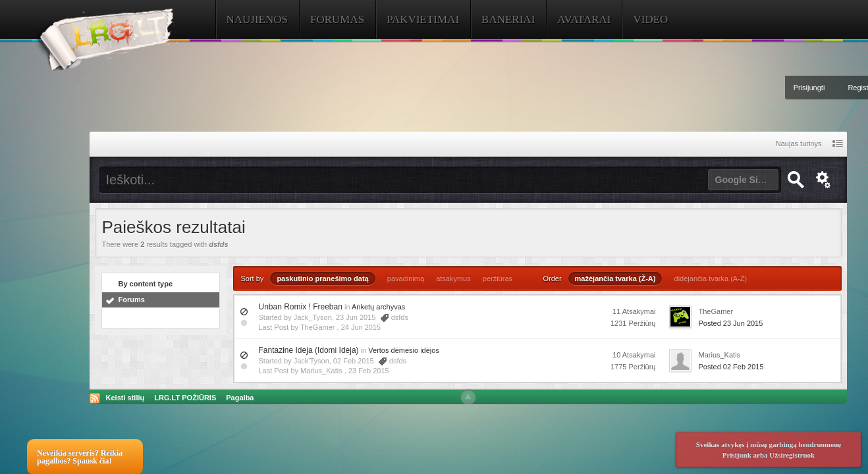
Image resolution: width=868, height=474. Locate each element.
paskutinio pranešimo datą (322, 278)
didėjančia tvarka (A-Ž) (711, 278)
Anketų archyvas (378, 307)
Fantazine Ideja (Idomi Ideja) (309, 350)
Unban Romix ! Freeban (301, 307)
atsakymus (453, 278)
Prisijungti (809, 88)
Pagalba (240, 398)
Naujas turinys (799, 144)
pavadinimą (406, 278)
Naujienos (258, 19)
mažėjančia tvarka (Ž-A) (615, 278)
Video (650, 19)
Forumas (337, 19)
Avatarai (584, 19)
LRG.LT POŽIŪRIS (185, 398)
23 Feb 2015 (369, 371)
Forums (132, 300)
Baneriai (508, 19)
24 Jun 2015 (361, 327)
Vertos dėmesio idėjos (404, 350)
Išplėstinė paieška (824, 180)
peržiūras (498, 278)
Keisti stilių (125, 398)
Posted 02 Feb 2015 (731, 367)
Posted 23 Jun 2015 (731, 323)
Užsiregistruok (792, 455)
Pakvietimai (423, 19)
